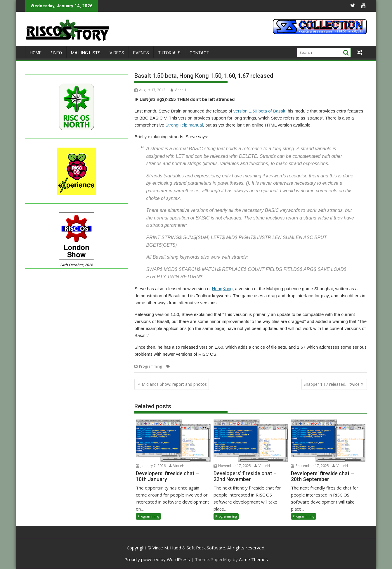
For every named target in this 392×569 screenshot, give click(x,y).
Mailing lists (86, 53)
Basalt (177, 366)
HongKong (222, 289)
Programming (150, 366)
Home (36, 53)
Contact (199, 53)
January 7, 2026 (151, 466)
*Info (56, 53)
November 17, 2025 (232, 466)
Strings (222, 366)
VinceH (178, 90)
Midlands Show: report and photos (174, 384)
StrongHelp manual (184, 125)
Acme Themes (253, 559)
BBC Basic (192, 366)
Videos (117, 53)
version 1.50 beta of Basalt (259, 111)
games (209, 366)
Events (141, 53)
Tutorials (169, 53)
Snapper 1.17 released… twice (332, 384)
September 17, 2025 (310, 466)
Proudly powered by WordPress (157, 559)
